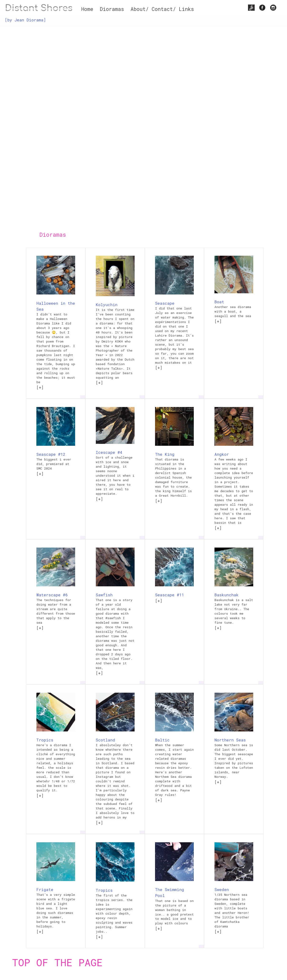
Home (87, 9)
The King (165, 454)
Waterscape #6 (52, 595)
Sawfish (104, 595)
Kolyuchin (107, 305)
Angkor (222, 454)
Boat (219, 302)
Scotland (105, 740)
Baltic (162, 740)
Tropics (45, 740)
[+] (40, 387)
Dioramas (112, 9)
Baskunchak (226, 595)
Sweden (222, 889)
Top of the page (57, 962)
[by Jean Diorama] (25, 20)
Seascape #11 (170, 595)
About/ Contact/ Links (162, 9)
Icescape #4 (109, 452)
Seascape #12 (51, 454)
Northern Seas (230, 740)
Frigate (45, 889)
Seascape (165, 303)
